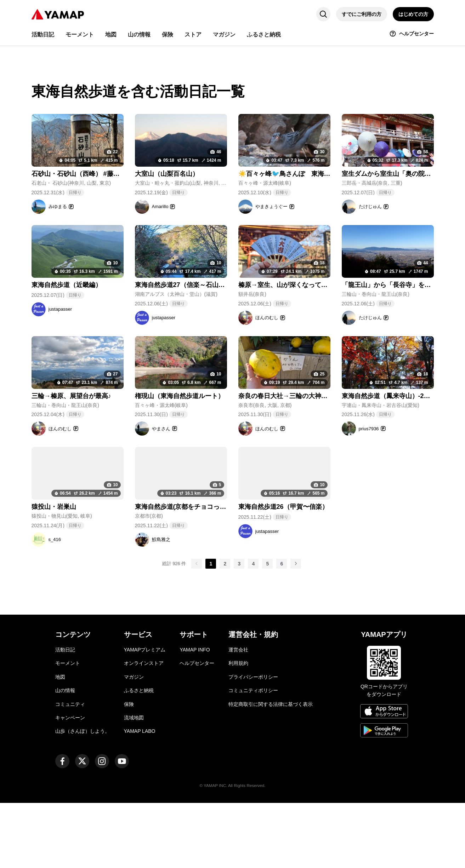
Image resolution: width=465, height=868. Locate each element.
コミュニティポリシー (253, 755)
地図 (60, 742)
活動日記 (65, 715)
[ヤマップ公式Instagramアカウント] (102, 826)
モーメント (68, 729)
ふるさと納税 (139, 755)
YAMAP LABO (140, 796)
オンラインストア (144, 729)
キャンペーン (70, 783)
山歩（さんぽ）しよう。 (83, 796)
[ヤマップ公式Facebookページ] (62, 826)
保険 (129, 769)
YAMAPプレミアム (145, 715)
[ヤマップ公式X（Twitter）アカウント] (82, 826)
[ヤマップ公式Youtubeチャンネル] (122, 826)
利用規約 (238, 729)
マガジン (134, 742)
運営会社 (238, 715)
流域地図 (134, 783)
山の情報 (65, 755)
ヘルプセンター (197, 729)
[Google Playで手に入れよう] (384, 797)
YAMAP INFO (195, 715)
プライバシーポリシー (253, 742)
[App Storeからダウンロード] (384, 777)
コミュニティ (70, 769)
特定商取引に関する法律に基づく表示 (271, 769)
